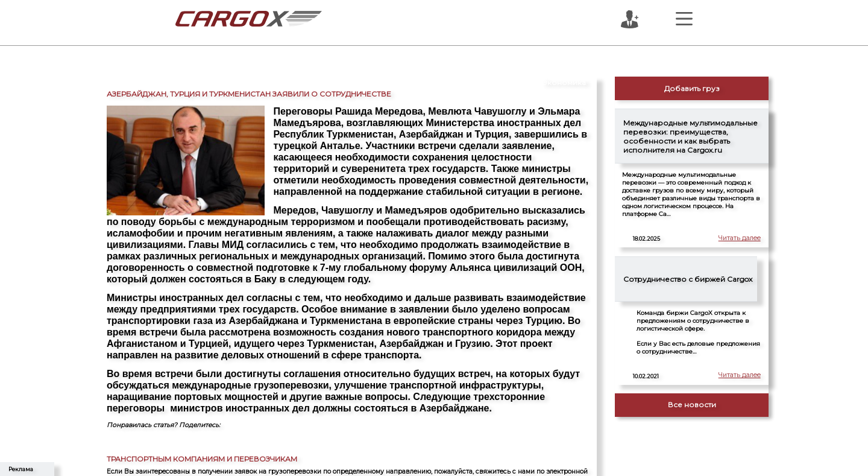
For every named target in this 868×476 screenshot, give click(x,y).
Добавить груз (692, 88)
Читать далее (737, 239)
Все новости (692, 405)
